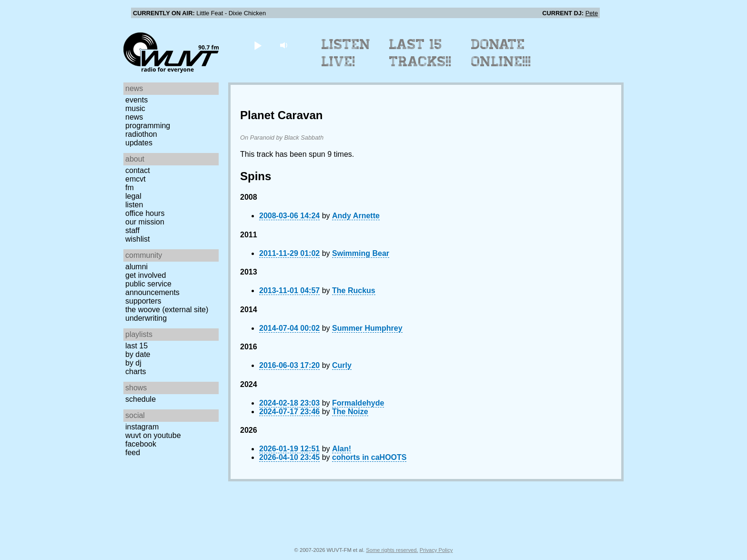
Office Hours (145, 213)
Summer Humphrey (367, 328)
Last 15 (136, 346)
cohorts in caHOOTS (369, 457)
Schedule (141, 399)
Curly (342, 365)
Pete (592, 13)
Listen (134, 205)
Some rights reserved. (392, 550)
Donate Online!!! (501, 53)
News (134, 117)
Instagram (142, 427)
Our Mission (145, 222)
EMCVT (136, 179)
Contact (138, 170)
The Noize (350, 412)
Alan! (342, 449)
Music (135, 108)
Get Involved (146, 275)
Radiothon (141, 134)
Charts (136, 372)
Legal (133, 196)
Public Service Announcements (152, 288)
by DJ (133, 363)
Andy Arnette (356, 216)
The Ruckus (354, 290)
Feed (133, 453)
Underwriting (146, 318)
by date (138, 354)
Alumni (136, 267)
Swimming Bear (361, 253)
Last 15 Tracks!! (420, 53)
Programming (148, 126)
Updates (139, 143)
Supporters (143, 301)
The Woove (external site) (167, 310)
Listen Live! (346, 53)
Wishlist (138, 239)
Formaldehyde (358, 403)
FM (130, 188)
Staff (132, 230)
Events (136, 100)
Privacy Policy (436, 550)
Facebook (141, 444)
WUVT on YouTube (153, 435)
